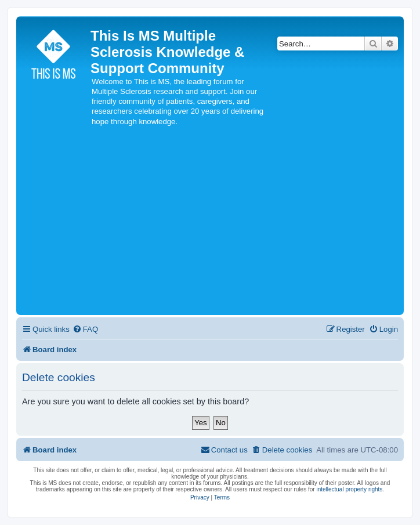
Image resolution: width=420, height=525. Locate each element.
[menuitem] (85, 329)
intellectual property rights (349, 489)
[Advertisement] (210, 225)
